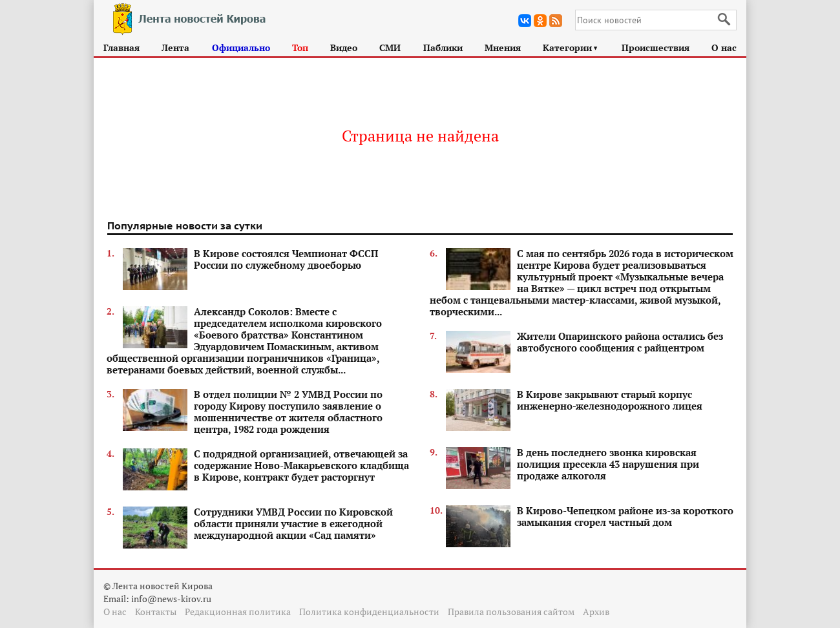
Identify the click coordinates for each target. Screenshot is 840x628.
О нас (724, 47)
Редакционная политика (238, 612)
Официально (241, 47)
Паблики (443, 47)
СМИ (390, 47)
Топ (300, 47)
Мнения (503, 47)
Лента (175, 47)
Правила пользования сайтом (511, 612)
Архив (596, 612)
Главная (121, 47)
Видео (344, 47)
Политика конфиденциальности (369, 612)
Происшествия (656, 47)
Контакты (156, 612)
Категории (571, 47)
